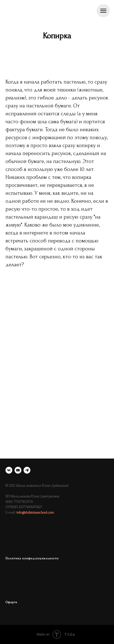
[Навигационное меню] (103, 11)
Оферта (11, 602)
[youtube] (18, 470)
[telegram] (27, 470)
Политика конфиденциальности (32, 558)
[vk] (9, 470)
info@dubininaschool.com (35, 513)
